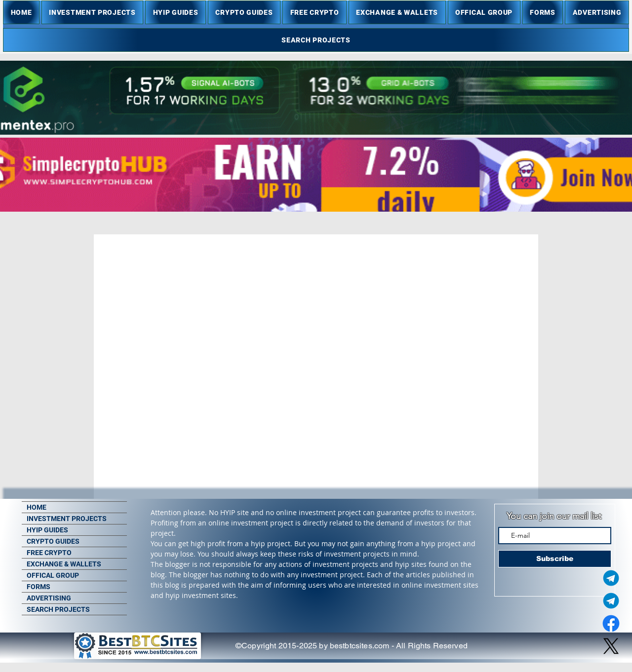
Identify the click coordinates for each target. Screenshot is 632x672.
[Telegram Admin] (611, 578)
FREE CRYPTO (49, 553)
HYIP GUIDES (47, 530)
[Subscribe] (555, 559)
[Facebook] (611, 623)
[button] (92, 12)
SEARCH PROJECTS (58, 609)
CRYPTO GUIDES (53, 541)
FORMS (39, 587)
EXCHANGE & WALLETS (64, 564)
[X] (611, 646)
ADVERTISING (49, 598)
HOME (37, 507)
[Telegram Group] (611, 601)
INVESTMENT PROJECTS (67, 519)
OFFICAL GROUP (53, 575)
